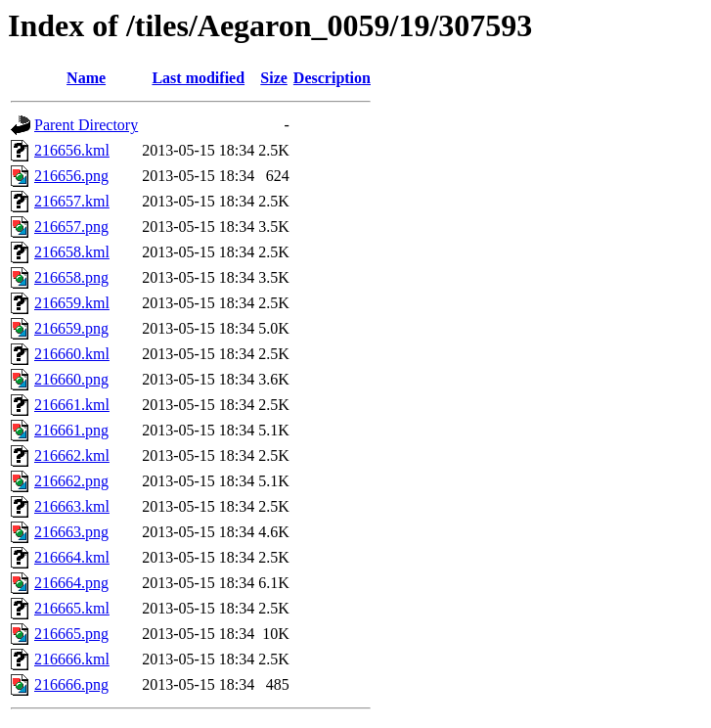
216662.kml (72, 455)
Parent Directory (86, 125)
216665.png (71, 634)
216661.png (71, 430)
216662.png (71, 481)
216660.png (71, 379)
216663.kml (72, 506)
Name (86, 78)
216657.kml (72, 201)
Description (332, 78)
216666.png (71, 684)
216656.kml (72, 150)
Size (274, 78)
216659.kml (72, 303)
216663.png (71, 532)
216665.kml (72, 608)
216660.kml (72, 354)
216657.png (71, 227)
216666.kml (72, 659)
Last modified (198, 78)
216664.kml (72, 557)
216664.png (71, 583)
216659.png (71, 328)
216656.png (71, 176)
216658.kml (72, 252)
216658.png (71, 277)
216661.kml (72, 405)
